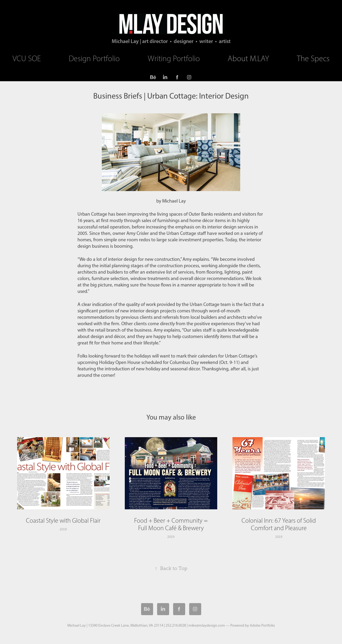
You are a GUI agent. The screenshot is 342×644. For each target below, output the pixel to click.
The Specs (313, 59)
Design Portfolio (94, 59)
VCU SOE (27, 59)
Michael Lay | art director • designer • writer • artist (171, 41)
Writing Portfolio (174, 59)
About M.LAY (248, 59)
